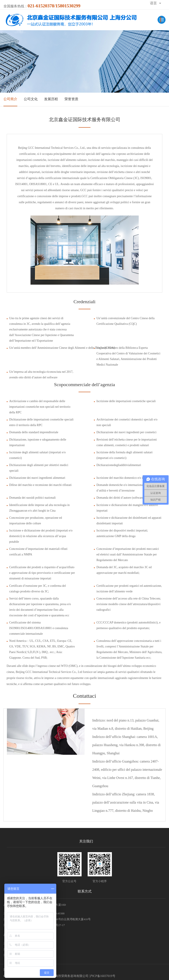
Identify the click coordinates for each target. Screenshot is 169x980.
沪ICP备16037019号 (102, 976)
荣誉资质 (71, 99)
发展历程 (51, 99)
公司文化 (31, 99)
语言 (153, 3)
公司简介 (10, 99)
